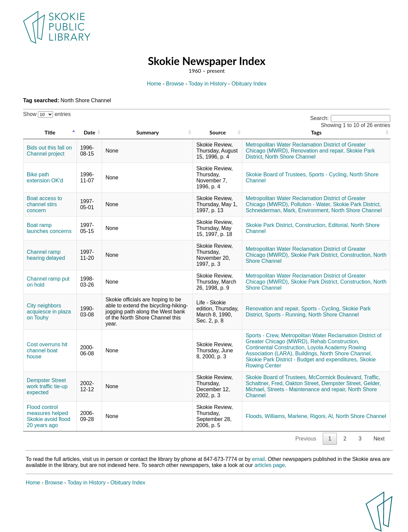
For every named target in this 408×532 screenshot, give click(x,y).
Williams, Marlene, (287, 416)
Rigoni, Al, (322, 416)
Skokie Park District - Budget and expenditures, (302, 360)
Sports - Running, (286, 315)
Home (154, 84)
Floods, (254, 416)
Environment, (314, 210)
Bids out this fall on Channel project (49, 151)
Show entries (47, 114)
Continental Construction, (276, 347)
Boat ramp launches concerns (49, 228)
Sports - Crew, (263, 335)
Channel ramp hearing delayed (46, 255)
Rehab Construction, (335, 341)
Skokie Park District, (357, 204)
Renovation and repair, (318, 151)
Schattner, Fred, (265, 383)
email (258, 459)
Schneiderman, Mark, (271, 210)
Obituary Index (249, 84)
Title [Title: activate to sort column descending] (50, 132)
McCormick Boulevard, (336, 377)
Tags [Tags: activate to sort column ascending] (316, 132)
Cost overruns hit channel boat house (47, 350)
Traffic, (372, 377)
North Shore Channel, (346, 353)
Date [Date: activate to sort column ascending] (89, 132)
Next (379, 439)
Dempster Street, (342, 383)
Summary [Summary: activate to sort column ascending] (147, 132)
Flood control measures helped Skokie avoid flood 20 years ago (49, 416)
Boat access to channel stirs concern (44, 204)
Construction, (311, 225)
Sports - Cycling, (328, 174)
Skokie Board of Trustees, (276, 174)
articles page (270, 465)
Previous (306, 439)
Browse (175, 84)
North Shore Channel (290, 157)
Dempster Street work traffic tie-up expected (47, 386)
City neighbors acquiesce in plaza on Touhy (49, 312)
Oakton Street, (302, 383)
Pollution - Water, (311, 204)
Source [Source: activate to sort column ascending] (218, 132)
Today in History (208, 84)
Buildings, (307, 353)
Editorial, (339, 225)
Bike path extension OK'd (45, 178)
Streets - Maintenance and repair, (307, 389)
